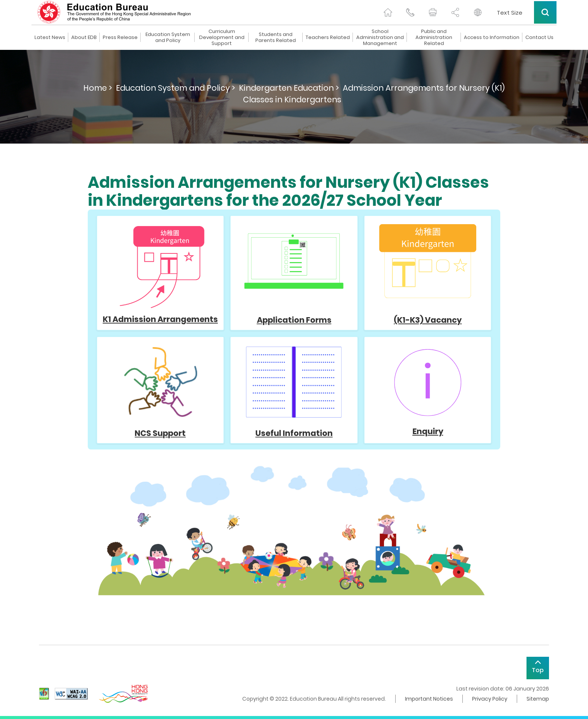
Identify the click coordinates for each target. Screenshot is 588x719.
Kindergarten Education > (289, 88)
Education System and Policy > (175, 88)
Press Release (120, 37)
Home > (98, 88)
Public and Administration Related (434, 37)
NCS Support (160, 433)
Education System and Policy (168, 37)
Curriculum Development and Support (222, 37)
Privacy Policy (490, 699)
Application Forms (294, 275)
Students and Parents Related (276, 37)
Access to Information (492, 37)
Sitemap (538, 699)
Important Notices (429, 699)
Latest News (50, 37)
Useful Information (294, 433)
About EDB (84, 37)
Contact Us (539, 37)
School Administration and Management (380, 37)
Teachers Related (328, 37)
